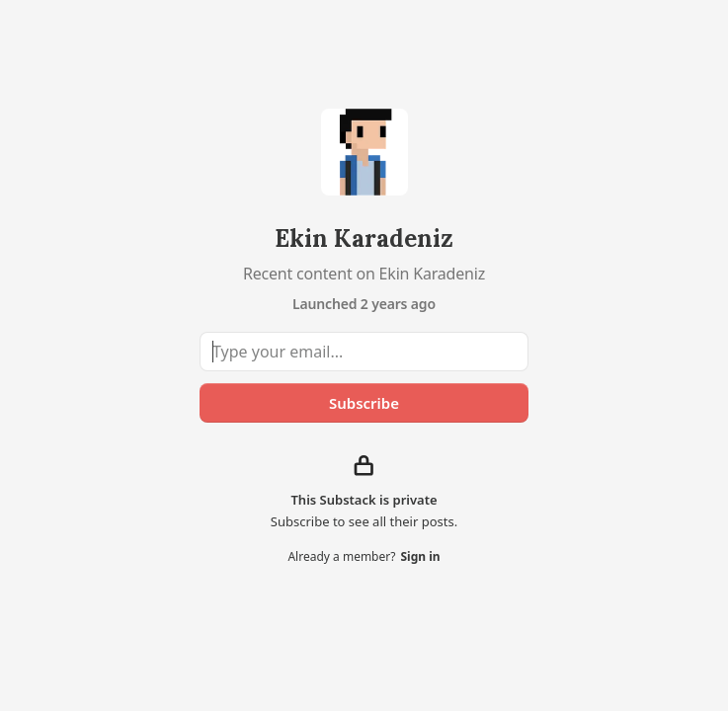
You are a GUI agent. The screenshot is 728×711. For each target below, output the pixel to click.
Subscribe (364, 403)
